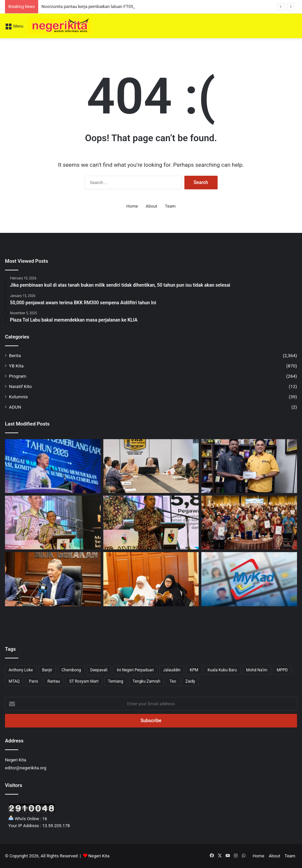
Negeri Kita (99, 856)
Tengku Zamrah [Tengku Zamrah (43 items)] (146, 681)
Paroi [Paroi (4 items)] (34, 681)
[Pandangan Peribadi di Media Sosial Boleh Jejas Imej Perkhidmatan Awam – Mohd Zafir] (151, 523)
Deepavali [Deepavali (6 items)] (99, 670)
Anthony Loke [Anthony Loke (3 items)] (21, 670)
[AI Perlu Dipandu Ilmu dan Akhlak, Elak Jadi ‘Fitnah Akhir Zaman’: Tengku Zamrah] (151, 579)
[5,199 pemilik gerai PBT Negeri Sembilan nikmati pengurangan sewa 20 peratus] (53, 579)
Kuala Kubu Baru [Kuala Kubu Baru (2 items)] (222, 670)
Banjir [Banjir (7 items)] (47, 670)
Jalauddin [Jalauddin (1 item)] (172, 670)
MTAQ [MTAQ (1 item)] (14, 681)
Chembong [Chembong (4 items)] (71, 670)
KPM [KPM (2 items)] (194, 670)
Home (132, 206)
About (151, 206)
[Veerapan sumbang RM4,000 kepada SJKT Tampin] (249, 466)
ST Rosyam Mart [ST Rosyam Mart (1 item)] (84, 681)
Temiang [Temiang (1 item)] (116, 681)
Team (170, 206)
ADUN (15, 407)
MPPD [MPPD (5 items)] (282, 670)
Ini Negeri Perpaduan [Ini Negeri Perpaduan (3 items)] (135, 670)
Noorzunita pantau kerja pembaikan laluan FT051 (89, 6)
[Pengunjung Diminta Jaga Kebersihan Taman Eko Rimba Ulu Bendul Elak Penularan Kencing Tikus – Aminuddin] (53, 523)
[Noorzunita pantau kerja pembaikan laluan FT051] (151, 466)
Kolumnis (18, 397)
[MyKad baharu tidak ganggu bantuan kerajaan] (249, 579)
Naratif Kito (20, 386)
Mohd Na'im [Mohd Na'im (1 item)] (257, 670)
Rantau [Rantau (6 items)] (54, 681)
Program (18, 376)
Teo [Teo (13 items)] (173, 681)
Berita (15, 355)
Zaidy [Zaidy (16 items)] (190, 681)
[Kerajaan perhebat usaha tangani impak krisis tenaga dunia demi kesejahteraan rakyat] (53, 466)
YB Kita (16, 366)
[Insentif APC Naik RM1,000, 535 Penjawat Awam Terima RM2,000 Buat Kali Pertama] (249, 523)
